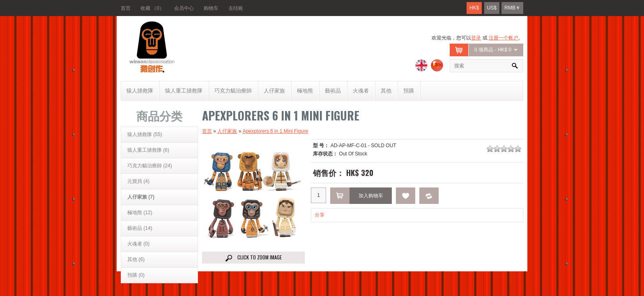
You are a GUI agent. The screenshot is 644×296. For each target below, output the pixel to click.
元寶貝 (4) (138, 181)
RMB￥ (512, 8)
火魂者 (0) (138, 244)
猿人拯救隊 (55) (145, 134)
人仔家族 (274, 91)
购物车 (211, 8)
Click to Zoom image (254, 258)
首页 (126, 8)
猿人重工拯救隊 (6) (148, 150)
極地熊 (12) (140, 213)
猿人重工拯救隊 (184, 91)
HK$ (474, 8)
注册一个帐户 (504, 38)
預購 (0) (136, 275)
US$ (492, 8)
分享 (320, 215)
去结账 (236, 8)
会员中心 (184, 8)
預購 (409, 91)
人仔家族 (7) (141, 197)
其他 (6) (136, 259)
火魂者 (361, 91)
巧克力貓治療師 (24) (150, 166)
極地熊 (305, 91)
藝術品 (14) (140, 228)
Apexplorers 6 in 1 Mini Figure (275, 131)
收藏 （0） (152, 8)
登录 (476, 38)
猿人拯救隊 (140, 91)
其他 (386, 91)
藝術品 (333, 91)
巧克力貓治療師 (233, 91)
